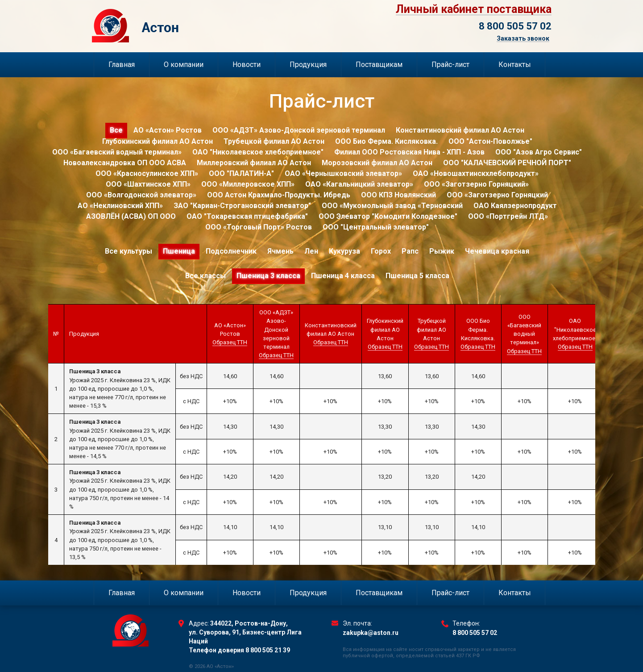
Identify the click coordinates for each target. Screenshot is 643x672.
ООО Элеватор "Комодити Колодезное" (388, 216)
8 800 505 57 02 (515, 26)
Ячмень (280, 251)
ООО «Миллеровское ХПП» (248, 184)
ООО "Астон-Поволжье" (490, 141)
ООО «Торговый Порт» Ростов (259, 227)
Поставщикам (379, 65)
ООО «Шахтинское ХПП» (148, 184)
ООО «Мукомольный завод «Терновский (392, 206)
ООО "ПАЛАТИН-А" (241, 173)
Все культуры (129, 251)
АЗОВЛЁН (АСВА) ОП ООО (131, 216)
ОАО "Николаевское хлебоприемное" (258, 152)
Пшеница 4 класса (343, 276)
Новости (247, 65)
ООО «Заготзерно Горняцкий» (476, 184)
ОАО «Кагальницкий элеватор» (359, 184)
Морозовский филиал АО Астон (377, 163)
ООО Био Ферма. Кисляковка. (386, 141)
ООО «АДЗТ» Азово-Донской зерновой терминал (299, 130)
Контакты (515, 65)
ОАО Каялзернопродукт (515, 206)
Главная (122, 65)
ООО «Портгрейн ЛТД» (508, 216)
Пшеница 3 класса (268, 276)
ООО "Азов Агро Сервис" (539, 152)
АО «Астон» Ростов (168, 130)
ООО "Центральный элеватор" (376, 227)
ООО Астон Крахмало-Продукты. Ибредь (279, 195)
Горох (381, 251)
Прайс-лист (450, 65)
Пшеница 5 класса (417, 276)
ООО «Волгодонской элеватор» (141, 195)
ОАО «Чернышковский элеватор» (343, 173)
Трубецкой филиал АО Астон (274, 141)
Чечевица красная (497, 251)
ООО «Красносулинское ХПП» (147, 173)
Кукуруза (344, 251)
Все (116, 130)
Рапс (410, 251)
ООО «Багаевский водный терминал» (117, 152)
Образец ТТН (230, 342)
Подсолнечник (231, 251)
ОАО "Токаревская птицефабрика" (247, 216)
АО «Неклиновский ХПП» (120, 206)
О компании (184, 65)
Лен (311, 251)
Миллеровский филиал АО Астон (254, 163)
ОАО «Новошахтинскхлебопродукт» (476, 173)
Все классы (205, 276)
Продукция (308, 65)
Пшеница (179, 251)
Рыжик (442, 251)
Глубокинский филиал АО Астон (158, 141)
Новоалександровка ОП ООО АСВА (125, 163)
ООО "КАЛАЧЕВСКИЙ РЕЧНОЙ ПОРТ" (507, 163)
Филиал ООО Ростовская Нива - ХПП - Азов (409, 152)
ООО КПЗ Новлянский (398, 195)
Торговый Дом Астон (182, 26)
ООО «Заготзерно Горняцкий (497, 195)
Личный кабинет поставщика (474, 9)
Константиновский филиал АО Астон (460, 130)
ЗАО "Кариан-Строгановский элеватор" (242, 206)
